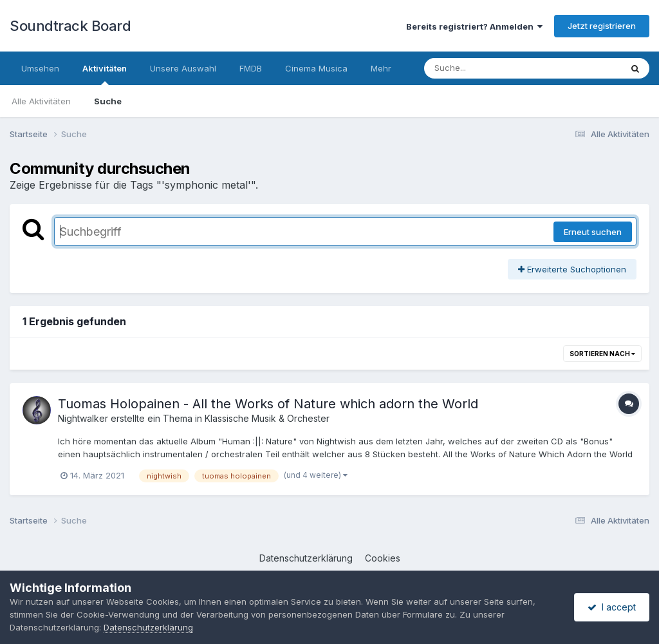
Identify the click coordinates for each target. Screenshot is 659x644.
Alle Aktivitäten (41, 101)
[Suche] (497, 68)
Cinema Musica (316, 68)
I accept (612, 607)
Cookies (383, 558)
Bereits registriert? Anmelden (474, 26)
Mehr (381, 68)
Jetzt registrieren (602, 26)
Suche (108, 101)
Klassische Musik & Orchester (267, 418)
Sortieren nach (602, 354)
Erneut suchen (593, 232)
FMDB (251, 68)
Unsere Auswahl (183, 68)
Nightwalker (83, 418)
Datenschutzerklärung (306, 558)
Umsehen (40, 68)
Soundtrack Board (70, 26)
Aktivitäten (105, 74)
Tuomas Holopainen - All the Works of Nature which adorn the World (268, 404)
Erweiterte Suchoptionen (572, 269)
